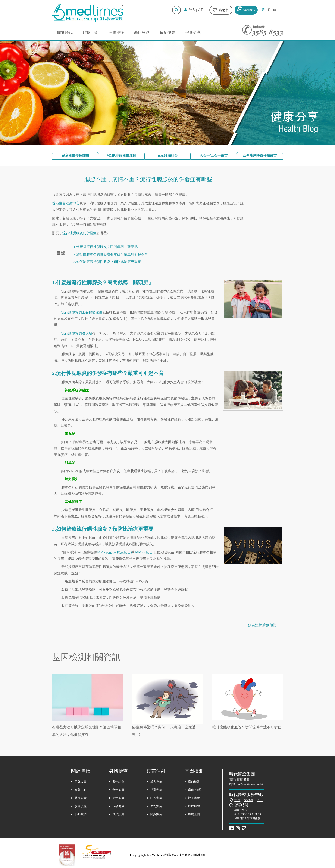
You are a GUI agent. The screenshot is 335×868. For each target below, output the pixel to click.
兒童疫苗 (156, 790)
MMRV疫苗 (144, 552)
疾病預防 (270, 625)
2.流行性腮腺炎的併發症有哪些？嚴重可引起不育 (111, 254)
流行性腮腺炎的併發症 (79, 233)
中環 (237, 800)
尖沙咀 (248, 800)
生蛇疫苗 (156, 806)
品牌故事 (81, 782)
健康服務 (116, 32)
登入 (192, 10)
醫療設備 (81, 798)
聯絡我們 (81, 814)
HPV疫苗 (156, 798)
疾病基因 (194, 814)
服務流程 (81, 806)
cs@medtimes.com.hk (250, 784)
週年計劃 (118, 782)
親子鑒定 (194, 798)
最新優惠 (167, 32)
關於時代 (65, 32)
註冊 (201, 10)
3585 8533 (243, 780)
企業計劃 (118, 814)
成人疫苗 (156, 782)
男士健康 (118, 798)
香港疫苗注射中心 (66, 203)
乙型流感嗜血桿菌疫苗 (260, 155)
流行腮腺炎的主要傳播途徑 (82, 312)
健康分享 (193, 32)
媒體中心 (81, 790)
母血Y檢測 (195, 790)
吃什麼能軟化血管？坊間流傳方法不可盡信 (247, 727)
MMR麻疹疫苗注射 (121, 155)
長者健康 (118, 806)
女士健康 (118, 790)
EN (275, 10)
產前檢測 (194, 782)
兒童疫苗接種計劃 (75, 155)
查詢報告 (249, 10)
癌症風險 (194, 806)
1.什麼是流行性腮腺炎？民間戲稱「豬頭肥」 (107, 247)
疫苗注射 (255, 625)
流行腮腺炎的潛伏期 (77, 333)
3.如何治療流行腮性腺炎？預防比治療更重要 (107, 262)
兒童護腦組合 (167, 155)
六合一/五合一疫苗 (214, 155)
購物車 (224, 10)
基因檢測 (142, 32)
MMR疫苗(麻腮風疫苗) (115, 552)
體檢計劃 (91, 32)
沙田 (260, 800)
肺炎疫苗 (156, 814)
